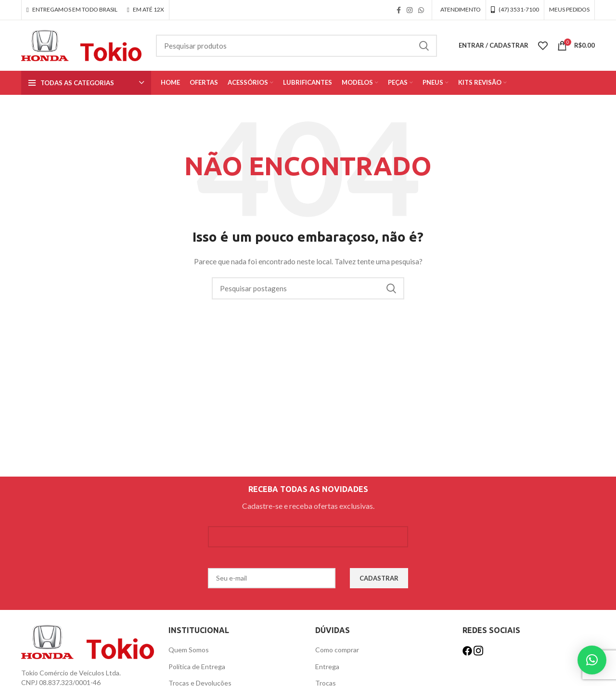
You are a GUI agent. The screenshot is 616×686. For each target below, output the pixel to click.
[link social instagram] (410, 10)
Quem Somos (189, 650)
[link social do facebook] (399, 10)
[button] (592, 660)
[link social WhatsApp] (421, 10)
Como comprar (337, 650)
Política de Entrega (197, 667)
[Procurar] (296, 46)
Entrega (327, 667)
